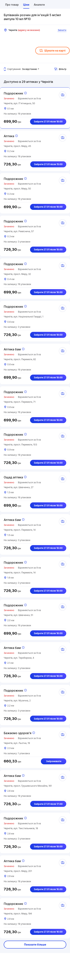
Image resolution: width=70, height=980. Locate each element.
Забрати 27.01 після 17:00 (48, 804)
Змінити (62, 30)
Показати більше (35, 944)
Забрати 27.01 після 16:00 (48, 889)
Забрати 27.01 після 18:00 (48, 122)
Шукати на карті (52, 51)
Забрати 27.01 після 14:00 (48, 463)
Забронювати (54, 761)
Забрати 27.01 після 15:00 (48, 164)
